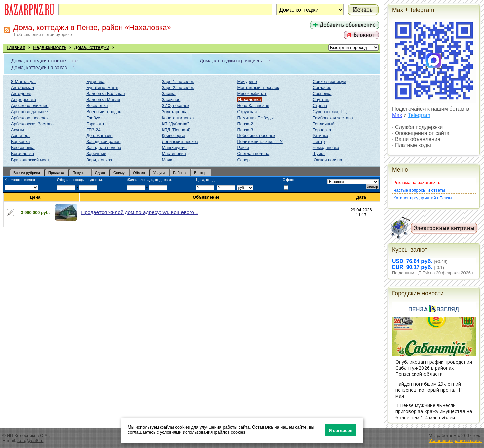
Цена (35, 197)
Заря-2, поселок (178, 87)
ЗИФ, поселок (175, 106)
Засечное (171, 100)
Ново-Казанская (253, 106)
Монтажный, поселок (258, 87)
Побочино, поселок (256, 136)
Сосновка (322, 94)
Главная (16, 47)
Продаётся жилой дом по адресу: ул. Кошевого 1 (140, 212)
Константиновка (178, 118)
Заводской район (103, 142)
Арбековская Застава (32, 124)
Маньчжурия (174, 148)
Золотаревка (174, 112)
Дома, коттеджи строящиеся (231, 61)
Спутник (321, 100)
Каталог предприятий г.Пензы (423, 198)
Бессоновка (23, 148)
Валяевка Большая (106, 94)
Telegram (419, 115)
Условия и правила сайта (455, 440)
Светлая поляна (253, 154)
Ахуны (17, 130)
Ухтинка (320, 136)
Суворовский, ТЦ (330, 112)
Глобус (93, 118)
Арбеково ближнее (30, 106)
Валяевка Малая (103, 100)
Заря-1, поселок (178, 81)
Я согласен (340, 430)
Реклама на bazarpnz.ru (417, 183)
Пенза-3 (245, 130)
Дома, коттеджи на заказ (39, 68)
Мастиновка (174, 154)
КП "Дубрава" (175, 124)
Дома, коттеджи (92, 47)
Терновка (322, 130)
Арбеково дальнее (30, 112)
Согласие (322, 87)
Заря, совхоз (99, 160)
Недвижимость (50, 47)
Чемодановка (326, 148)
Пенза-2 (245, 124)
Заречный (96, 154)
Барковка (20, 142)
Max (397, 115)
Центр (319, 142)
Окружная (247, 112)
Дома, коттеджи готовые (39, 61)
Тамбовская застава (333, 118)
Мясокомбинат (252, 94)
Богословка (23, 154)
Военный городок (104, 112)
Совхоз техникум (329, 81)
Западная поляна (104, 148)
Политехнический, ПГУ (260, 142)
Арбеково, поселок (30, 118)
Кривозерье (173, 136)
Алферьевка (24, 100)
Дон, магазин (99, 136)
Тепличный (324, 124)
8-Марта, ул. (23, 81)
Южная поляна (328, 160)
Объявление (206, 197)
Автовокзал (23, 87)
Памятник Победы (255, 118)
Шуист (319, 154)
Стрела (320, 106)
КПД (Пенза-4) (176, 130)
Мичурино (247, 81)
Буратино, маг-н (102, 87)
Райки (243, 148)
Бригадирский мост (30, 160)
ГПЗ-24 (93, 130)
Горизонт (95, 124)
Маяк (167, 160)
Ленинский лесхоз (180, 142)
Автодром (21, 94)
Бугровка (95, 81)
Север (244, 160)
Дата (361, 197)
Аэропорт (21, 136)
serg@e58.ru (30, 440)
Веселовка (97, 106)
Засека (169, 94)
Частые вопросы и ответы (419, 190)
